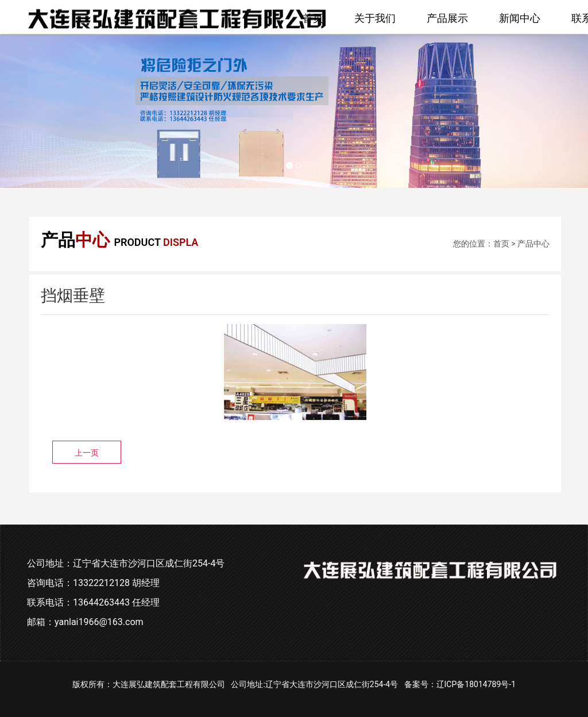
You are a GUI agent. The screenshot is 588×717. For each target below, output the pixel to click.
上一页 (87, 453)
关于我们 (375, 18)
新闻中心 (520, 18)
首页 (313, 18)
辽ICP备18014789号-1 (476, 684)
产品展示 (447, 18)
